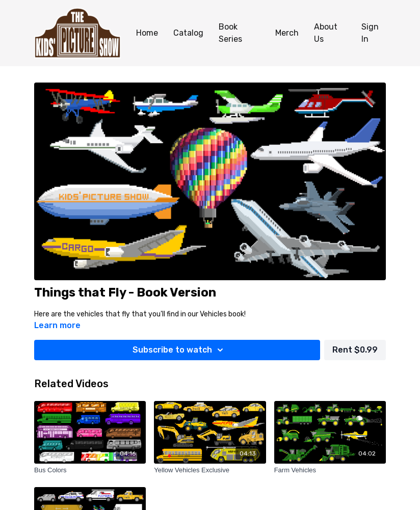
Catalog (188, 33)
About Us (326, 33)
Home (147, 33)
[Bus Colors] (90, 470)
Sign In (370, 33)
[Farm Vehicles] (330, 470)
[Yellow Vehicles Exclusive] (210, 470)
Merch (287, 33)
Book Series (230, 33)
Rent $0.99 (355, 350)
